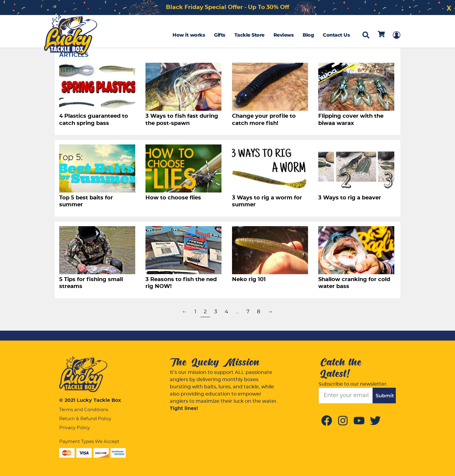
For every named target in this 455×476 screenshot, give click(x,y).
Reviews (284, 35)
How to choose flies (173, 198)
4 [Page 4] (226, 312)
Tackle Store (249, 35)
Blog (308, 35)
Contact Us (336, 35)
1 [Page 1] (195, 312)
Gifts (220, 35)
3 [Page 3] (216, 312)
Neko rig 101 (249, 280)
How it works (189, 35)
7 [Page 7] (248, 312)
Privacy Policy (75, 428)
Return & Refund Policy (85, 419)
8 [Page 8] (259, 312)
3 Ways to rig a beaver (350, 198)
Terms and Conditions (84, 410)
